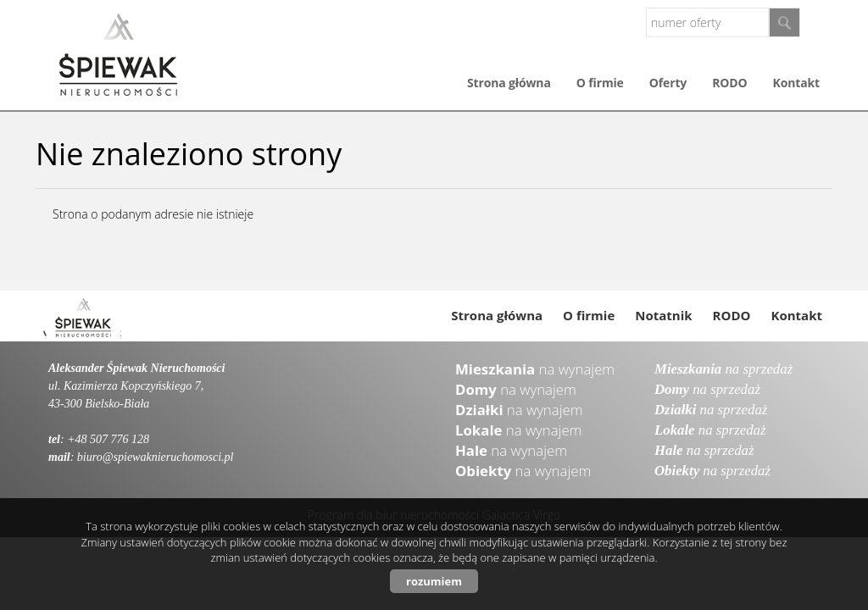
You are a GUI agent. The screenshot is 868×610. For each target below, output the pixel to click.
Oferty (668, 83)
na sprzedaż (723, 369)
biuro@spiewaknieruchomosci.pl (156, 457)
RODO (729, 83)
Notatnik (663, 315)
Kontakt (796, 83)
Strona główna (509, 83)
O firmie (600, 83)
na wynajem (535, 369)
